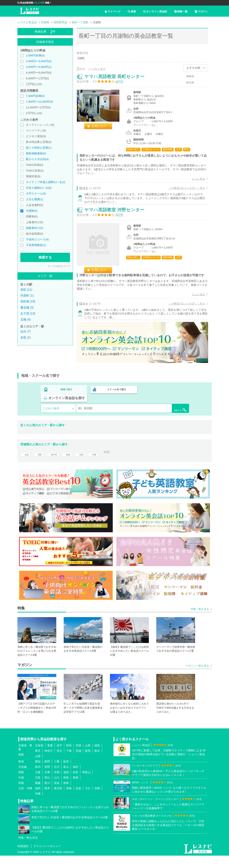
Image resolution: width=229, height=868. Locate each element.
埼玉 (59, 763)
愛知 (38, 774)
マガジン (202, 11)
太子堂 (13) (28, 313)
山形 (88, 758)
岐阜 (66, 774)
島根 (76, 790)
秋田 (69, 758)
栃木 (97, 763)
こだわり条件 (51, 421)
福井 (76, 779)
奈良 (76, 785)
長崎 (69, 801)
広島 (38, 790)
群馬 (88, 763)
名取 (85, 465)
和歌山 (86, 785)
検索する (45, 257)
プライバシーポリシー (47, 858)
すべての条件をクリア (59, 266)
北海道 (39, 758)
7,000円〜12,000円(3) (40, 102)
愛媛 (38, 795)
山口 (57, 790)
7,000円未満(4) (35, 96)
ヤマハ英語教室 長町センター (118, 80)
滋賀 (66, 785)
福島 (97, 758)
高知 (57, 795)
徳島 (66, 795)
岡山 (47, 790)
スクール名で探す (116, 410)
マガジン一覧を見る (197, 678)
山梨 (38, 768)
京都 (57, 785)
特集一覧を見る (200, 621)
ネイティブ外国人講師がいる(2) (46, 182)
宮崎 (97, 801)
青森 (50, 758)
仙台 (26, 465)
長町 (40, 465)
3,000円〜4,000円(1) (39, 67)
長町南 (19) (28, 301)
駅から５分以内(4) (37, 159)
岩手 (59, 758)
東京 (38, 763)
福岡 (38, 801)
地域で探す (67, 410)
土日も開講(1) (35, 199)
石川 (57, 779)
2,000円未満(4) (35, 55)
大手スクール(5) (36, 193)
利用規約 (23, 858)
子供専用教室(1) (36, 245)
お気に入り (103, 130)
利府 (114, 465)
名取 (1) (26, 337)
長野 (47, 779)
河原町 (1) (27, 296)
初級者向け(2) (35, 228)
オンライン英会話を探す (165, 410)
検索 (132, 11)
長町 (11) (26, 290)
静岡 (47, 774)
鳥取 (66, 790)
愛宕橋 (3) (27, 308)
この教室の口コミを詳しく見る (183, 192)
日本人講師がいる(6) (39, 188)
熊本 (47, 801)
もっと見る (195, 182)
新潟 (38, 779)
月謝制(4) (32, 211)
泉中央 (56, 465)
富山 (66, 779)
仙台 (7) (26, 331)
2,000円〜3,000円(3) (39, 61)
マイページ (113, 11)
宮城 (78, 758)
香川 (47, 795)
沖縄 (38, 806)
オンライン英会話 (155, 11)
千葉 (69, 763)
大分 (88, 801)
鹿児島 (58, 801)
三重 (57, 774)
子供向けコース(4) (37, 239)
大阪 (38, 785)
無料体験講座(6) (36, 153)
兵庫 (47, 785)
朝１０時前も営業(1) (39, 148)
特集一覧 (181, 11)
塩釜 (71, 465)
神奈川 (49, 763)
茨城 (78, 763)
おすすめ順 (193, 68)
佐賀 (78, 801)
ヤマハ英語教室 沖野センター (118, 222)
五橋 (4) (26, 320)
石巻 (99, 465)
